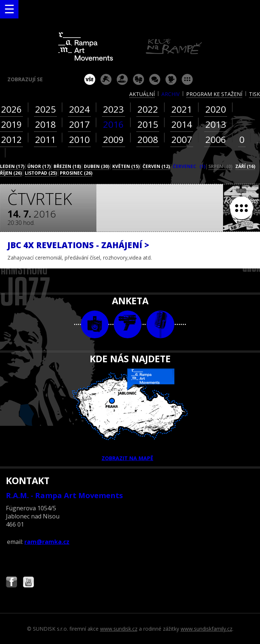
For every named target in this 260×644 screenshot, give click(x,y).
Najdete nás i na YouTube (28, 583)
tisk (254, 94)
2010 (79, 139)
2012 (11, 139)
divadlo (138, 79)
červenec (189, 166)
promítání (171, 79)
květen (126, 166)
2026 (11, 109)
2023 (113, 109)
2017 (79, 124)
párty (122, 79)
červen (156, 166)
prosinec (76, 173)
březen (67, 166)
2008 (148, 139)
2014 (182, 124)
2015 (148, 124)
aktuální (142, 94)
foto (95, 324)
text (160, 324)
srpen (220, 166)
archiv (170, 94)
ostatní (187, 79)
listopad (41, 173)
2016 (113, 124)
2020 (216, 109)
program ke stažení (214, 94)
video (128, 324)
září (245, 166)
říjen (11, 173)
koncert (106, 79)
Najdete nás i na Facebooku (11, 583)
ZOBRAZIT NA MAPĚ (130, 415)
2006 (216, 139)
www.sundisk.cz (119, 629)
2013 (216, 124)
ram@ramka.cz (47, 542)
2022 (148, 109)
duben (97, 166)
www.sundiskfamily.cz (206, 629)
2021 (182, 109)
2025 (45, 109)
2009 (113, 139)
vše (90, 79)
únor (39, 166)
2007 (182, 139)
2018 (45, 124)
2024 (79, 109)
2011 (45, 139)
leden (12, 166)
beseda (155, 79)
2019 (11, 124)
